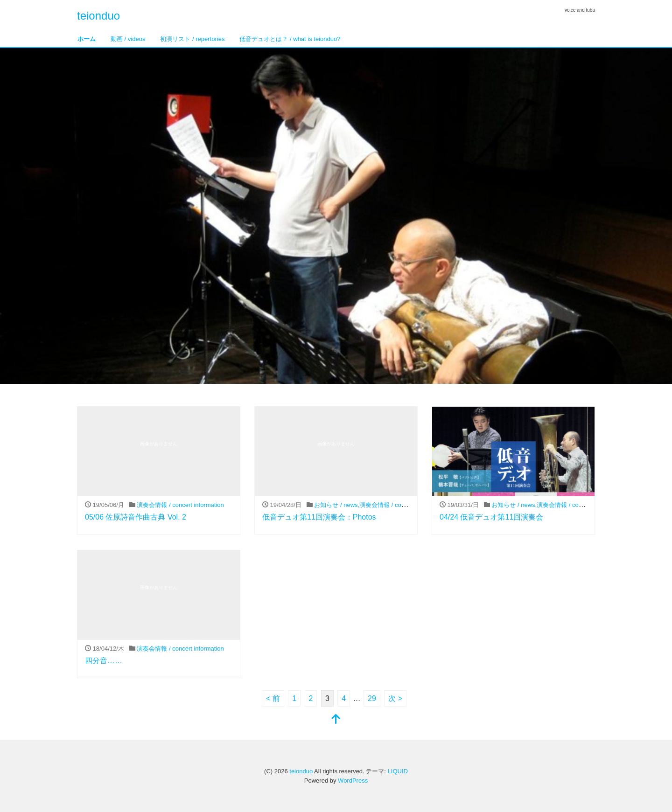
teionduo (98, 16)
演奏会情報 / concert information (180, 505)
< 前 (273, 698)
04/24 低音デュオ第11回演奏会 (491, 517)
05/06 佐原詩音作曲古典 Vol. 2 (136, 517)
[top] (336, 720)
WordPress (353, 781)
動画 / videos (128, 39)
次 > (395, 698)
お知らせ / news (336, 505)
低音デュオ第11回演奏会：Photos (319, 517)
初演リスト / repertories (192, 39)
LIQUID (398, 771)
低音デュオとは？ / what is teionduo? (290, 39)
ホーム (87, 39)
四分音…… (104, 661)
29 (372, 698)
